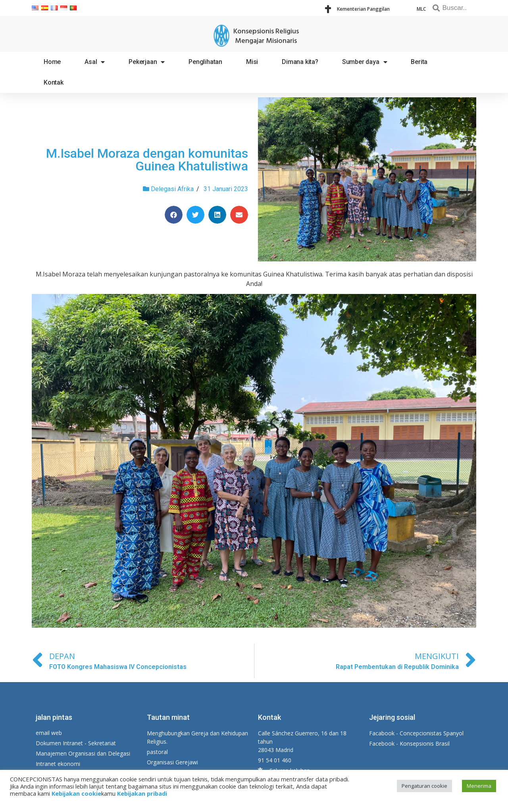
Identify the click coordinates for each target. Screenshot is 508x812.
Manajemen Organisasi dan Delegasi (83, 753)
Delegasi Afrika (172, 189)
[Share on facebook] (174, 215)
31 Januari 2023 (226, 189)
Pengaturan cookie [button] (424, 786)
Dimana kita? (300, 62)
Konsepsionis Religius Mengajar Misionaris (266, 36)
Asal (95, 62)
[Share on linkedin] (217, 215)
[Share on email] (239, 215)
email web (49, 733)
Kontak (54, 82)
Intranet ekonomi (58, 764)
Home (52, 62)
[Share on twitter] (195, 215)
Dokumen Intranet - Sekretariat (76, 743)
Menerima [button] (479, 786)
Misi (252, 62)
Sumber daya (365, 62)
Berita (419, 62)
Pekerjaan (147, 62)
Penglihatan (205, 62)
